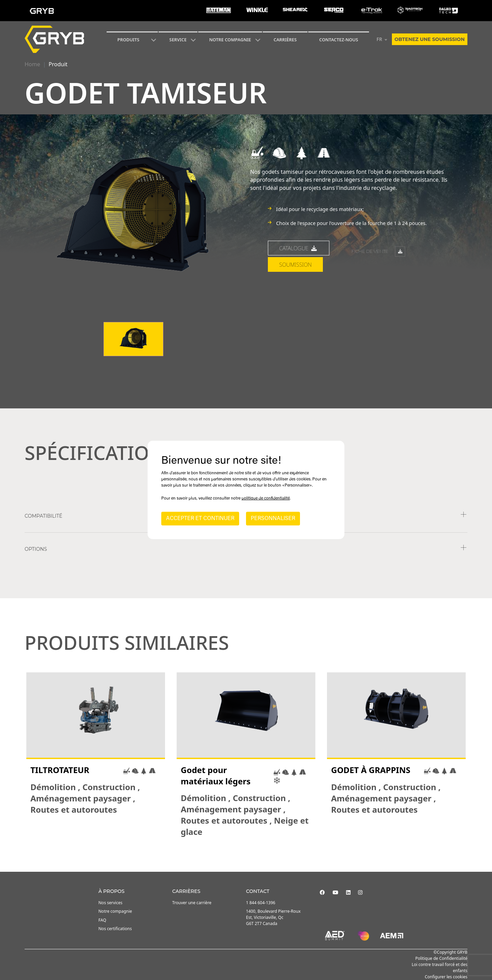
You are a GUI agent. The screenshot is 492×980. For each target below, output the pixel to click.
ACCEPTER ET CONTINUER (200, 519)
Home (32, 64)
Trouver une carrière (192, 903)
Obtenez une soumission (430, 39)
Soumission (295, 308)
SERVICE (178, 40)
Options (36, 549)
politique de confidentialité (266, 499)
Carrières (285, 40)
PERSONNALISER (273, 519)
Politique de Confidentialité (441, 958)
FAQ (102, 920)
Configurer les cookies (446, 977)
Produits (128, 40)
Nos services (110, 903)
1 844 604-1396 (261, 903)
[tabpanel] (96, 755)
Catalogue (299, 291)
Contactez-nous (339, 40)
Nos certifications (115, 929)
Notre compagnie (230, 40)
